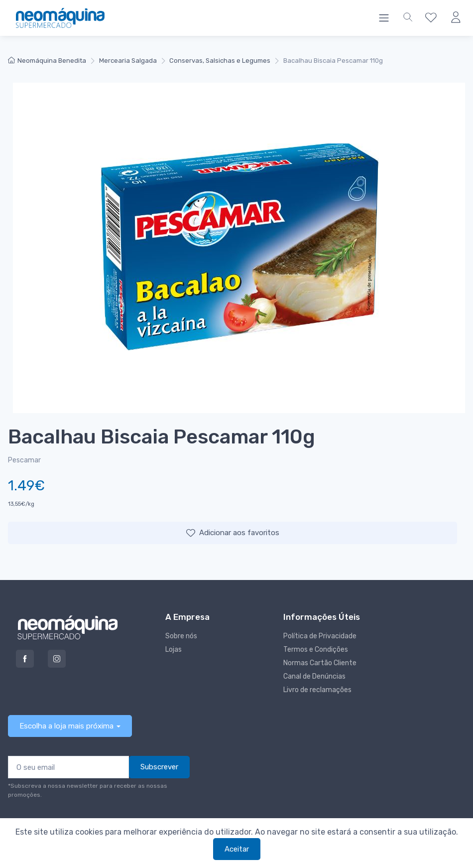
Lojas (174, 650)
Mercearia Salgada (128, 61)
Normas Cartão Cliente (320, 663)
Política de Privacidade (320, 636)
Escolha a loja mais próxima (66, 726)
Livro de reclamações (317, 690)
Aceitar (237, 849)
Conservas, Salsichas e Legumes (220, 61)
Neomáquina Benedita (47, 61)
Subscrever (159, 767)
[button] (408, 18)
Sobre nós (181, 636)
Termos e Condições (316, 650)
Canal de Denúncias (314, 676)
